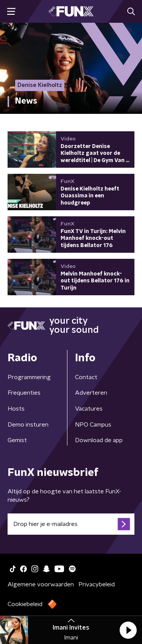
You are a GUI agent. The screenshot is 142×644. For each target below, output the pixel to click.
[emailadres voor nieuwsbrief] (71, 524)
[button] (128, 630)
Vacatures (89, 409)
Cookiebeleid (25, 604)
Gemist (17, 440)
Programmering (29, 377)
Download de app (99, 440)
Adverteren (91, 393)
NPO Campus (93, 425)
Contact (86, 377)
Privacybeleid (97, 584)
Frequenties (24, 393)
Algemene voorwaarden (41, 584)
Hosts (16, 409)
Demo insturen (28, 425)
